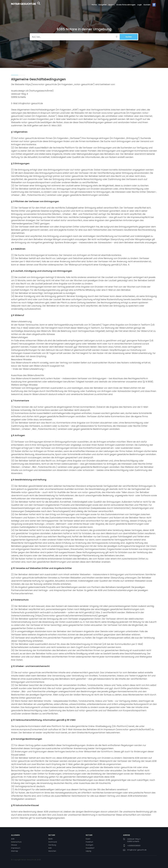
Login (140, 5)
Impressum (16, 848)
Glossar (14, 845)
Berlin (51, 839)
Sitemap (15, 851)
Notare (111, 5)
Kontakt (147, 5)
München (52, 851)
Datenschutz (16, 842)
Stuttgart (89, 845)
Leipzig (88, 851)
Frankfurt (89, 842)
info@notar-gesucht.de (137, 850)
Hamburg (52, 845)
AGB (13, 839)
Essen (88, 839)
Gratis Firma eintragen (126, 5)
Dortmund (53, 842)
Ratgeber (103, 5)
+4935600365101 (134, 846)
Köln (50, 848)
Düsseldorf (90, 848)
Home (94, 5)
